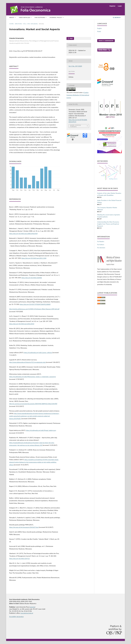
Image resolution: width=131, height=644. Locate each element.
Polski (99, 31)
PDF (71, 38)
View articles (25, 17)
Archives (18, 24)
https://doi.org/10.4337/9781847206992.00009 (35, 304)
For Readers (101, 241)
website (32, 607)
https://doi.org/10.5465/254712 (19, 559)
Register (112, 6)
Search (117, 17)
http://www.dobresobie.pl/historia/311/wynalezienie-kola (27, 362)
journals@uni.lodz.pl (27, 613)
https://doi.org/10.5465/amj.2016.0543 (22, 324)
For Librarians (101, 248)
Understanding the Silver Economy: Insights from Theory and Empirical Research (108, 224)
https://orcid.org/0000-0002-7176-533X (19, 43)
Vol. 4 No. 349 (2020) (30, 24)
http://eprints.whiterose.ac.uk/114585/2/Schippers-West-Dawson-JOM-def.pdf (34, 309)
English (99, 28)
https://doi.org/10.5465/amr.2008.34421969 (23, 234)
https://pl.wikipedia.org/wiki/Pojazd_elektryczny (41, 430)
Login (120, 6)
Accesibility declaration (16, 617)
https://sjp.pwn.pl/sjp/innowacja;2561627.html (24, 527)
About (12, 17)
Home (11, 24)
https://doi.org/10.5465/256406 (32, 278)
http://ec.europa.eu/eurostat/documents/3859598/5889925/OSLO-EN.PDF (33, 404)
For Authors (40, 17)
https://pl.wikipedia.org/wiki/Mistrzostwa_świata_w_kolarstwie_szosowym (32, 377)
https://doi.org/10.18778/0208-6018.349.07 (28, 51)
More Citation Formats (75, 126)
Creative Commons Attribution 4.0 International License (78, 95)
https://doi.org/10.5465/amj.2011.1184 (34, 258)
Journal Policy (56, 17)
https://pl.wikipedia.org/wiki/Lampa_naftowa (38, 353)
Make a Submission (106, 41)
